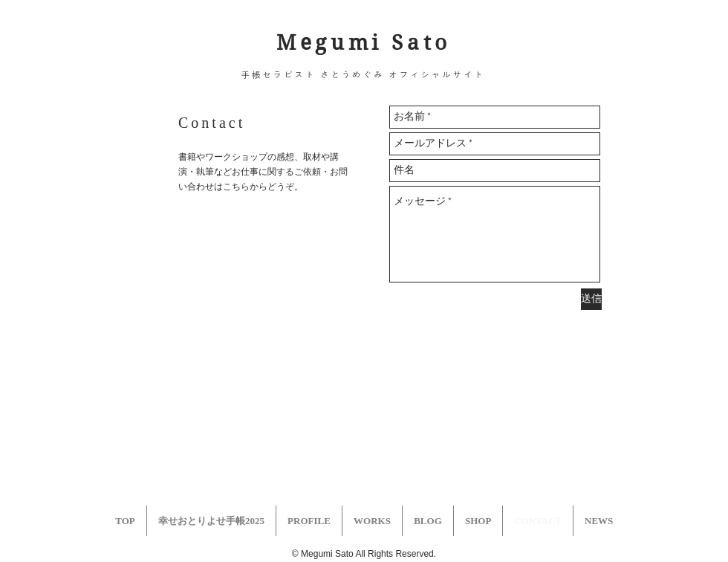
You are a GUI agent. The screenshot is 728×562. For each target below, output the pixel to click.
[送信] (591, 299)
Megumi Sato (364, 43)
